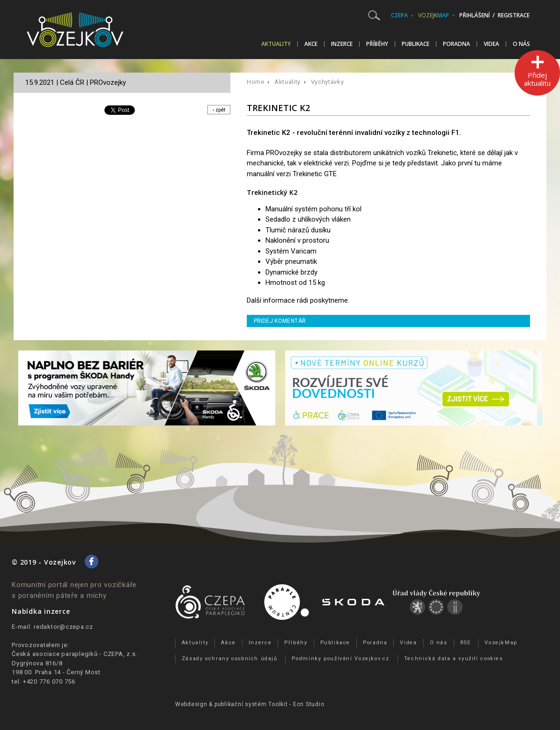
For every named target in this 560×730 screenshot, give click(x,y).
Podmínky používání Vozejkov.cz (341, 659)
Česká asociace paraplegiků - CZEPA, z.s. (74, 654)
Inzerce (342, 44)
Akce (311, 44)
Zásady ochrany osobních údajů (230, 659)
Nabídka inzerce (41, 611)
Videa (491, 44)
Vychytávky (328, 82)
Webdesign (191, 704)
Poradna (457, 44)
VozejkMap (501, 643)
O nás (521, 44)
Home (256, 82)
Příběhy (377, 44)
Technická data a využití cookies (454, 659)
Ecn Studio (309, 704)
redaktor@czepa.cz (63, 627)
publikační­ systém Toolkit (251, 704)
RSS (465, 643)
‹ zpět (217, 110)
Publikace (416, 44)
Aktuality (276, 44)
